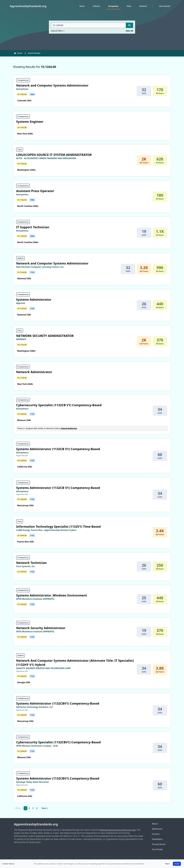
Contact (156, 834)
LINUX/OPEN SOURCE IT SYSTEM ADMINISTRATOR (54, 155)
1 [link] (25, 808)
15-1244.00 (22, 414)
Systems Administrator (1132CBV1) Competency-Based (58, 703)
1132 (32, 272)
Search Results (34, 53)
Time (20, 150)
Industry (96, 6)
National (143, 6)
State (129, 6)
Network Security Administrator (41, 628)
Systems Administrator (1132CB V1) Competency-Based (58, 449)
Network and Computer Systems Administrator (52, 85)
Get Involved (165, 6)
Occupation (113, 6)
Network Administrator (34, 372)
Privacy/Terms (159, 844)
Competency (23, 80)
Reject (167, 864)
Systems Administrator (34, 299)
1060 (32, 94)
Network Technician (31, 563)
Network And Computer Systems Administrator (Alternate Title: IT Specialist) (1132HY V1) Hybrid (75, 663)
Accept (177, 864)
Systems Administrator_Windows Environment (52, 595)
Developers (157, 839)
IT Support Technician (33, 227)
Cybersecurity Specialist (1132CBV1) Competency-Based (58, 742)
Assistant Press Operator (35, 191)
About (155, 824)
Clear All (129, 31)
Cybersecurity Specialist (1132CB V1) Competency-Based (59, 405)
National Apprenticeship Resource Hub (118, 830)
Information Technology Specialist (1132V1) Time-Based (58, 526)
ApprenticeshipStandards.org (36, 824)
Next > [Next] (45, 808)
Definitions (157, 829)
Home (82, 6)
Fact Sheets (157, 849)
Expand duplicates (69, 428)
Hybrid (20, 258)
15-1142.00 (22, 94)
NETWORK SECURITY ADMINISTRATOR (45, 336)
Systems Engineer (30, 122)
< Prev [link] (17, 808)
